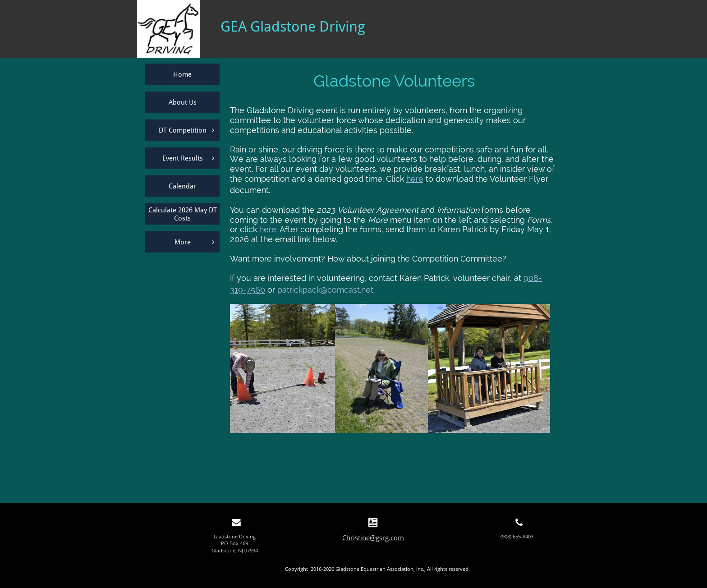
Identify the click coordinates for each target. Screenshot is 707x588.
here (415, 179)
